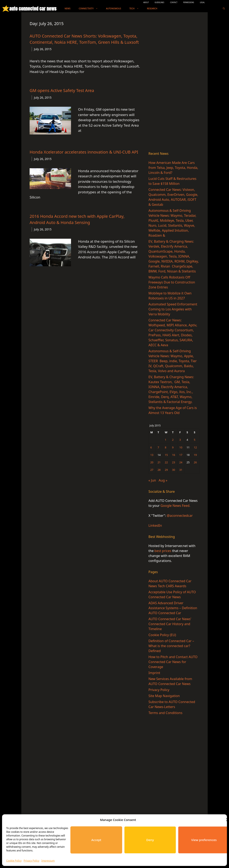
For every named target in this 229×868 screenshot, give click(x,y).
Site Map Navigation (164, 696)
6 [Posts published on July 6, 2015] (151, 447)
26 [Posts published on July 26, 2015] (195, 462)
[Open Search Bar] (224, 9)
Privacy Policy (31, 861)
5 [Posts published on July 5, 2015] (195, 440)
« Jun (152, 480)
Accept (96, 840)
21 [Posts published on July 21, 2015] (159, 462)
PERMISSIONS (189, 2)
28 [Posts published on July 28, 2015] (159, 470)
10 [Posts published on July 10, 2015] (181, 447)
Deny (150, 840)
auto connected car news (33, 9)
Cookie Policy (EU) (162, 635)
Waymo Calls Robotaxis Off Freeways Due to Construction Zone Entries (172, 282)
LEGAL (202, 2)
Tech (136, 9)
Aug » (163, 480)
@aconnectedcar (180, 516)
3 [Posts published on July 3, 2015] (180, 440)
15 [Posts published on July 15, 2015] (166, 455)
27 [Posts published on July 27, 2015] (152, 470)
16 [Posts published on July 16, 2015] (174, 455)
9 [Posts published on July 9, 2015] (173, 447)
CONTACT (174, 2)
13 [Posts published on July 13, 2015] (152, 455)
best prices (163, 551)
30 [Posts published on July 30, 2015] (174, 470)
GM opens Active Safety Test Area (62, 90)
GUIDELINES (160, 2)
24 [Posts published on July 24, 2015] (181, 462)
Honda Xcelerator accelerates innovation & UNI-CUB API (84, 152)
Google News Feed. (175, 506)
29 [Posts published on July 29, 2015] (166, 470)
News (67, 8)
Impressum (48, 861)
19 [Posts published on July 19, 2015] (195, 455)
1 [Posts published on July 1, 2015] (166, 440)
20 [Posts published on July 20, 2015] (152, 462)
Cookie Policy (14, 861)
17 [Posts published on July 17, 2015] (181, 455)
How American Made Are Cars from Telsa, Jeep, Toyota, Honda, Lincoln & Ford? (173, 168)
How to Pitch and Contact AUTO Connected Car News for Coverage (173, 662)
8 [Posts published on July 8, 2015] (166, 447)
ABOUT (146, 2)
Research (152, 8)
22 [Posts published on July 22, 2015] (166, 462)
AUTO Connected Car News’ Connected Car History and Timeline (170, 624)
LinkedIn (155, 525)
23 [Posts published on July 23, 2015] (174, 462)
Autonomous (114, 8)
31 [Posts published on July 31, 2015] (181, 470)
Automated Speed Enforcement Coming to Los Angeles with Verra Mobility (173, 309)
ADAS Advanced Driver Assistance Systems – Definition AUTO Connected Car (173, 608)
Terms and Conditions (165, 713)
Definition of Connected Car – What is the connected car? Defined (171, 646)
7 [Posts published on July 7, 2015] (158, 447)
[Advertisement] (174, 83)
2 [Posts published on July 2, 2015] (173, 440)
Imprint (154, 673)
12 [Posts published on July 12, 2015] (195, 447)
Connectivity (90, 9)
